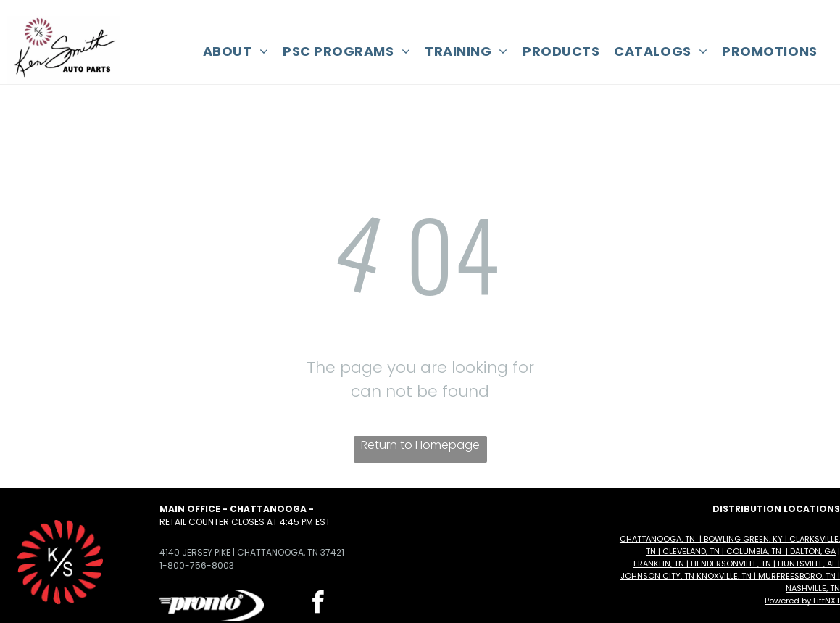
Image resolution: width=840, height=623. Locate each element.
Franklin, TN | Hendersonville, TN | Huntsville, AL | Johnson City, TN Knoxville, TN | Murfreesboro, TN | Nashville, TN (730, 576)
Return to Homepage (420, 445)
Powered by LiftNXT (802, 601)
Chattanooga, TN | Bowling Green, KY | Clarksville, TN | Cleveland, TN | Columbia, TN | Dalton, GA (730, 545)
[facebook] (318, 605)
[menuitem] (236, 51)
